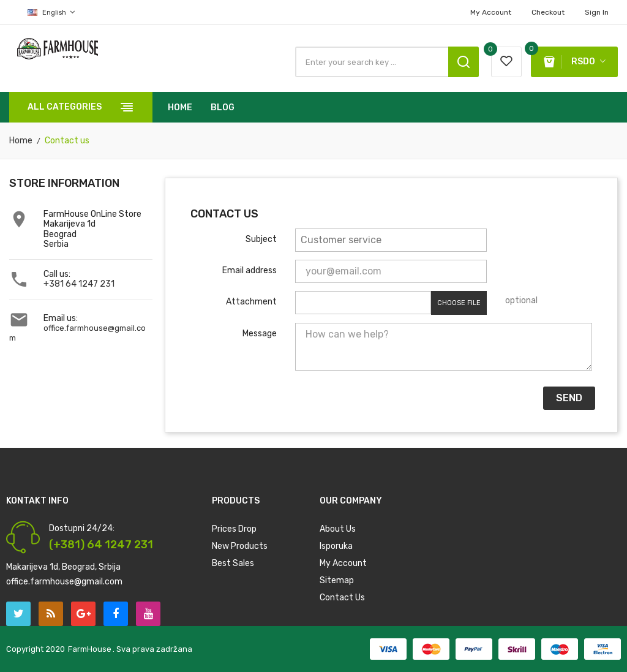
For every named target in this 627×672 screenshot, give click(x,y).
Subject (261, 239)
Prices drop (234, 529)
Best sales (233, 563)
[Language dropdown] (42, 12)
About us (338, 529)
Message (260, 334)
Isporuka (336, 546)
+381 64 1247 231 (79, 284)
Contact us (342, 598)
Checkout (548, 12)
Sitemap (337, 580)
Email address (250, 270)
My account (491, 12)
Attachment (251, 302)
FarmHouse (90, 649)
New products (240, 546)
